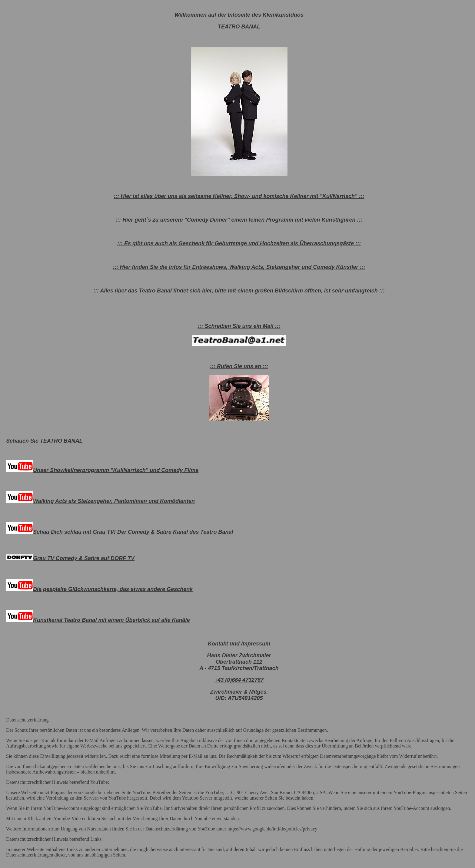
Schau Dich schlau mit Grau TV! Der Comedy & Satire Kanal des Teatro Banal (120, 532)
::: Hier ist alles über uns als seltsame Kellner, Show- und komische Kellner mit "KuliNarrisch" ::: (239, 196)
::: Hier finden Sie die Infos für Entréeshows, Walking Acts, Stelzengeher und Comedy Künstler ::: (239, 267)
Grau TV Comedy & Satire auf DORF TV (70, 558)
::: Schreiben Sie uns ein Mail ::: (239, 326)
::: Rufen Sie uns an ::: (239, 366)
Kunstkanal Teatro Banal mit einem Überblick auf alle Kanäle (98, 620)
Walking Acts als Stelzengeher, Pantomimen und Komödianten (100, 501)
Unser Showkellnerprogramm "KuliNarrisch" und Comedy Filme (102, 470)
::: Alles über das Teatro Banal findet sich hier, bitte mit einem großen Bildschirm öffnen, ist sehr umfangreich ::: (239, 291)
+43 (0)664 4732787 (239, 680)
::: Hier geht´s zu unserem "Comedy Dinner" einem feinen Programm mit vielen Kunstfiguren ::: (239, 220)
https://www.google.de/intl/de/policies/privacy (272, 829)
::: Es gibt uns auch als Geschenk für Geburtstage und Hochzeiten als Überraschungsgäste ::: (239, 243)
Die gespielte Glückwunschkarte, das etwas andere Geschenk (99, 589)
